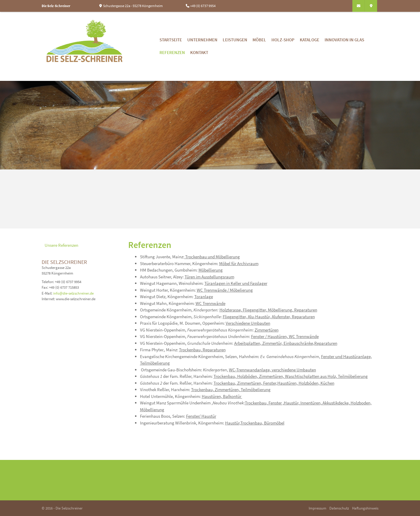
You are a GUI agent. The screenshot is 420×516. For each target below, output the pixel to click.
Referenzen (172, 52)
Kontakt (199, 52)
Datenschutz (339, 508)
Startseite (171, 40)
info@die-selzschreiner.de (73, 293)
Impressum (318, 508)
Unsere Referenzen (61, 245)
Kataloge (310, 40)
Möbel (259, 40)
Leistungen (235, 40)
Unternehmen (202, 40)
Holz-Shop (283, 40)
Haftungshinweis (365, 508)
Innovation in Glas (344, 40)
